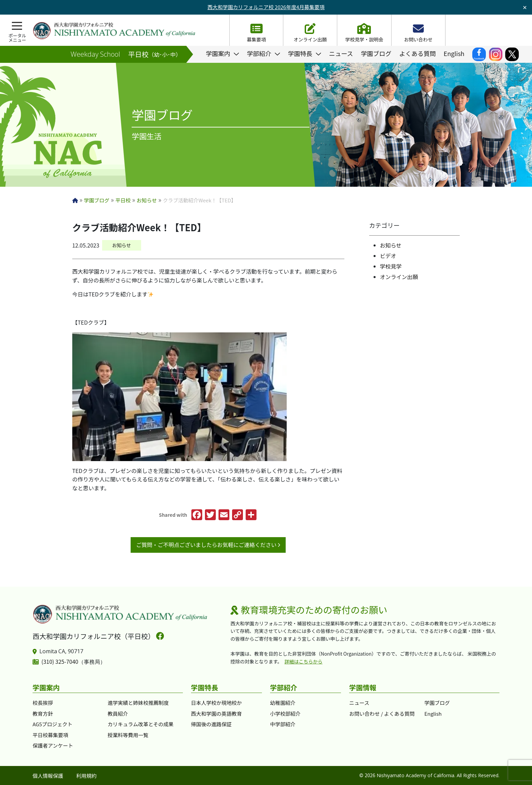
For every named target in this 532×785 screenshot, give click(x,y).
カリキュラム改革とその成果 (140, 724)
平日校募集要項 (50, 735)
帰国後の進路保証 (211, 724)
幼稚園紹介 (283, 703)
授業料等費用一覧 (128, 735)
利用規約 (87, 776)
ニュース (359, 703)
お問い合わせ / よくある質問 (382, 714)
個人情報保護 (48, 776)
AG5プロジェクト (53, 724)
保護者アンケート (53, 745)
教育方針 (43, 714)
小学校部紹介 (285, 714)
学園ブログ (437, 703)
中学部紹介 (283, 724)
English (433, 714)
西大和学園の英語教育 (216, 714)
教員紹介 (118, 714)
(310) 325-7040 (60, 661)
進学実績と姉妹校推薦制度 (138, 703)
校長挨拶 (43, 703)
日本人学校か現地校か (216, 703)
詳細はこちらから (304, 661)
